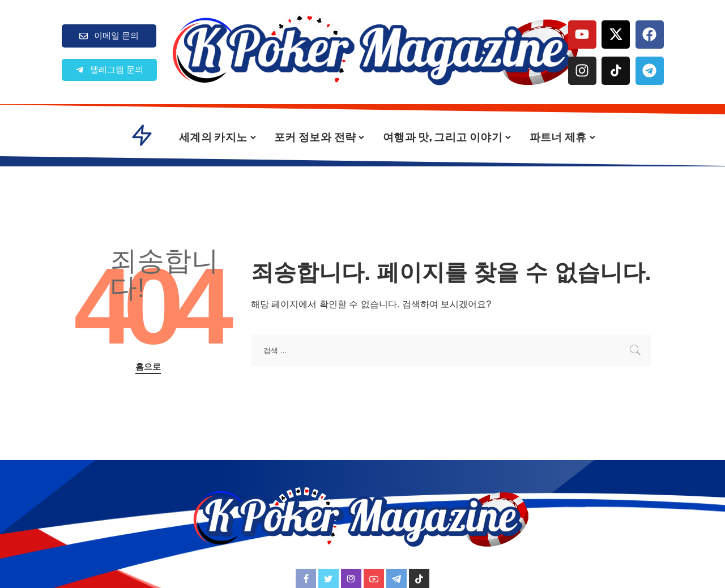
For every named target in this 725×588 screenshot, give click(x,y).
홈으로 (148, 367)
